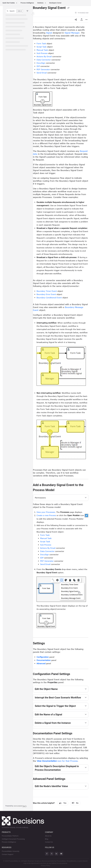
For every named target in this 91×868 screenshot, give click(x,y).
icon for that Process (57, 761)
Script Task (42, 47)
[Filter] (27, 11)
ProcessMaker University (10, 851)
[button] (15, 11)
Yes (63, 803)
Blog (47, 839)
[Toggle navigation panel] (33, 13)
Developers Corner (55, 3)
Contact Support (8, 854)
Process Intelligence (27, 3)
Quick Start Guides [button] (9, 3)
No (75, 803)
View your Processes (46, 512)
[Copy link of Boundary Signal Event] (68, 8)
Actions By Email (44, 56)
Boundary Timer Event (47, 291)
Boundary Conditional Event (49, 298)
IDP (38, 66)
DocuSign (41, 63)
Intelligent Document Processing (13, 839)
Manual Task (42, 50)
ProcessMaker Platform (10, 836)
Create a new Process (46, 515)
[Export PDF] (82, 20)
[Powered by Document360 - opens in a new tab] (16, 806)
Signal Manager (72, 33)
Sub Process (42, 53)
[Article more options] (86, 20)
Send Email (42, 73)
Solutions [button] (40, 3)
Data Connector (44, 60)
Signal (49, 33)
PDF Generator (43, 69)
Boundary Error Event (46, 294)
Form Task (41, 43)
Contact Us (49, 842)
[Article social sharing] (76, 20)
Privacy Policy (46, 866)
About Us (48, 836)
